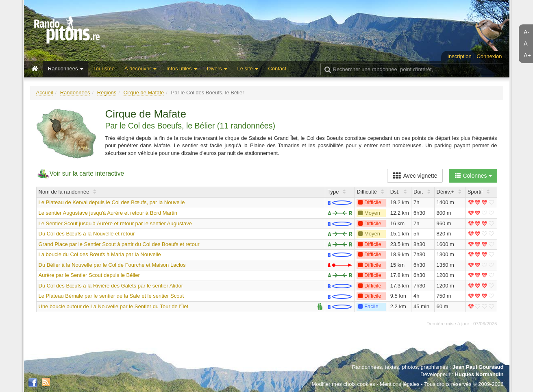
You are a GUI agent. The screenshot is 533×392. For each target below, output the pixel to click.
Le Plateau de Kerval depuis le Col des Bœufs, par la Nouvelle (112, 202)
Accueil (45, 93)
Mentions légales (400, 384)
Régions (107, 93)
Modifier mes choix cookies (343, 384)
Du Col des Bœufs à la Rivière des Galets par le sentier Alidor (111, 286)
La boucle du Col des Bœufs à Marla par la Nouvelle (100, 254)
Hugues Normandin (479, 374)
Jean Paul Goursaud (478, 367)
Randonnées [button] (66, 69)
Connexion (489, 56)
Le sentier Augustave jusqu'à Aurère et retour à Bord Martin (108, 213)
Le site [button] (248, 69)
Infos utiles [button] (182, 69)
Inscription (459, 56)
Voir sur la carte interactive (87, 173)
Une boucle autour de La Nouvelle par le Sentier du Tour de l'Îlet (114, 306)
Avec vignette (415, 176)
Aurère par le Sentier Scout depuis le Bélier (89, 275)
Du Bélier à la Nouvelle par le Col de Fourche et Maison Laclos (112, 265)
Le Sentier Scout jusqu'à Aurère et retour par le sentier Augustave (115, 223)
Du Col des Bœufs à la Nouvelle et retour (87, 234)
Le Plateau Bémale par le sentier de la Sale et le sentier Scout (111, 296)
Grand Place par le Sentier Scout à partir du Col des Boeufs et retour (119, 244)
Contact (277, 69)
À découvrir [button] (140, 69)
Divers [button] (217, 69)
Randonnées (75, 93)
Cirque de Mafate (144, 93)
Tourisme (104, 69)
